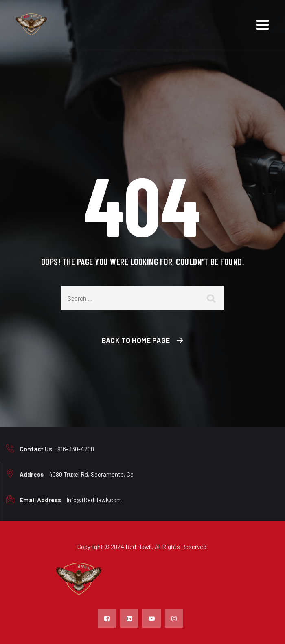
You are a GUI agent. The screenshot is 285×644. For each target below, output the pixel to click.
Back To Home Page (136, 340)
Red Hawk (139, 547)
